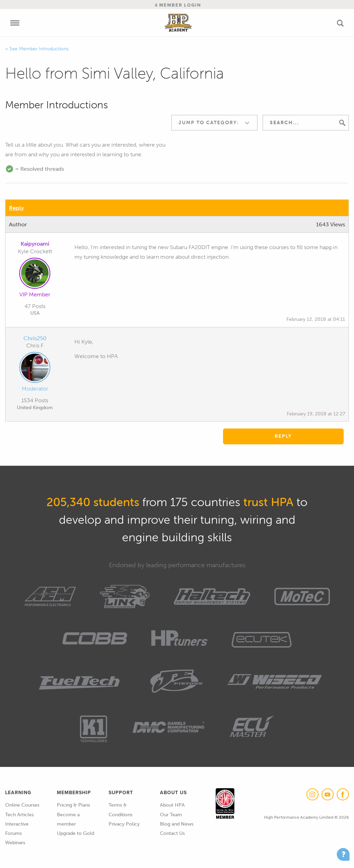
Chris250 (35, 338)
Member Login (178, 5)
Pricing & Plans (73, 805)
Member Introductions (44, 49)
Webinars (15, 843)
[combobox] (214, 123)
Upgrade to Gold (75, 833)
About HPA (172, 805)
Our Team (171, 815)
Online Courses (22, 805)
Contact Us (172, 833)
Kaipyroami (35, 244)
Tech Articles (19, 815)
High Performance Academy (178, 23)
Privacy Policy (124, 824)
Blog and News (177, 824)
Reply (16, 208)
